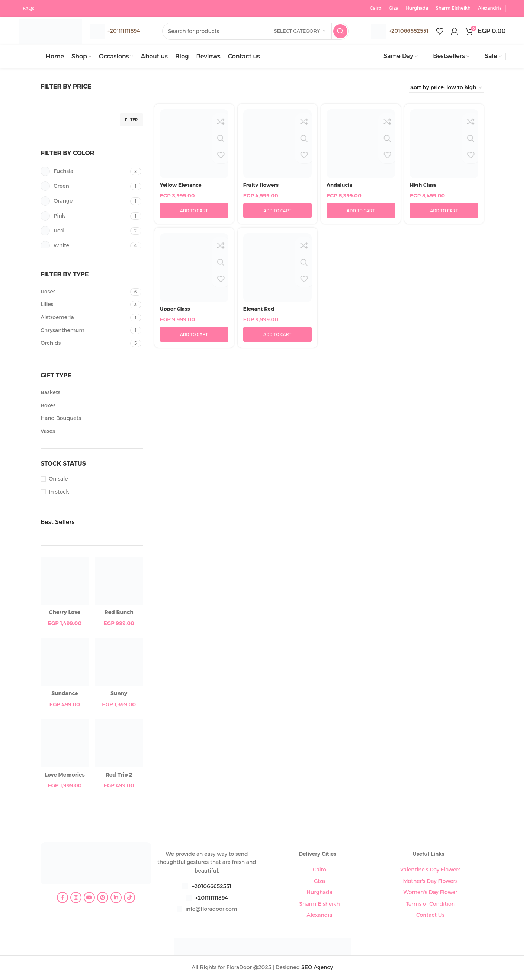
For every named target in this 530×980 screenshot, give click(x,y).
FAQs (28, 7)
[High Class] (444, 145)
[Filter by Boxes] (91, 407)
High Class (424, 186)
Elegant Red (259, 309)
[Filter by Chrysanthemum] (84, 331)
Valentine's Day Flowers (431, 871)
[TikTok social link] (129, 899)
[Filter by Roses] (84, 293)
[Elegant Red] (277, 269)
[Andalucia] (361, 145)
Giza (319, 882)
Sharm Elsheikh (319, 905)
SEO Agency (317, 968)
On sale (58, 479)
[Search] (259, 31)
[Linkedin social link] (116, 899)
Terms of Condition (430, 905)
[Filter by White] (84, 247)
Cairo (319, 871)
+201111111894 (212, 899)
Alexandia (320, 916)
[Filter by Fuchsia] (84, 172)
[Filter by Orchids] (84, 344)
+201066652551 (408, 30)
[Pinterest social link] (103, 899)
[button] (194, 212)
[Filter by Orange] (84, 202)
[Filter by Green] (84, 187)
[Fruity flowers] (277, 145)
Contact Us (430, 916)
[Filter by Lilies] (84, 306)
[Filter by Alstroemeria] (84, 318)
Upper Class (176, 309)
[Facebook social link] (62, 899)
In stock (59, 492)
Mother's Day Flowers (430, 882)
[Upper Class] (194, 269)
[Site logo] (54, 30)
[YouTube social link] (89, 899)
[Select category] (300, 31)
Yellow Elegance (182, 186)
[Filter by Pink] (84, 217)
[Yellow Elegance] (194, 145)
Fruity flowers (262, 186)
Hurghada (319, 893)
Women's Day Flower (431, 893)
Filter (131, 120)
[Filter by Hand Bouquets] (91, 420)
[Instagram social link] (76, 899)
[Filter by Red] (84, 232)
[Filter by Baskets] (91, 394)
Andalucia (340, 186)
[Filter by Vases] (91, 432)
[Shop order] (447, 89)
